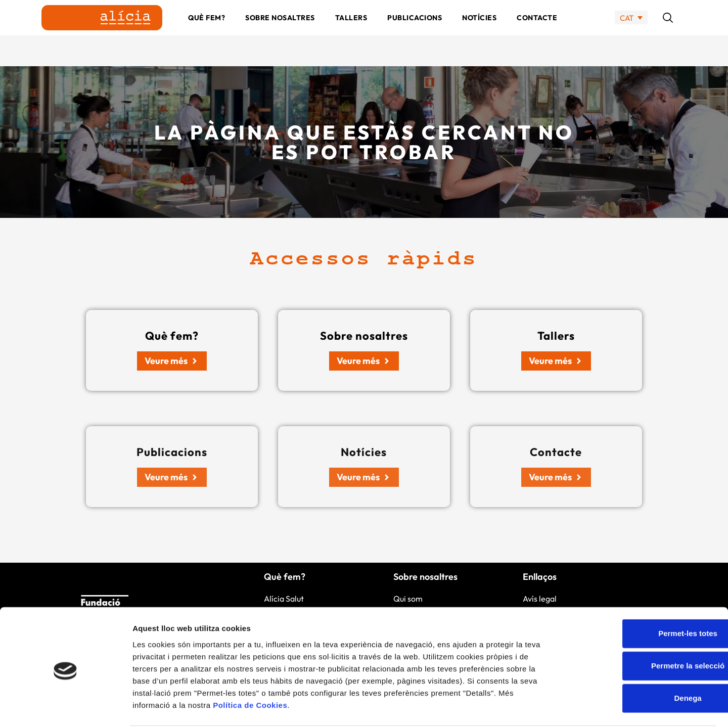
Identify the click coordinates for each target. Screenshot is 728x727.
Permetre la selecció (643, 627)
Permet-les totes (644, 595)
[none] (631, 33)
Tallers (351, 33)
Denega (644, 660)
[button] (668, 33)
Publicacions (415, 33)
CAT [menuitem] (627, 33)
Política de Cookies (250, 666)
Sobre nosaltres (280, 33)
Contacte (537, 33)
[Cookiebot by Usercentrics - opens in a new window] (65, 707)
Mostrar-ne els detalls (582, 707)
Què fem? (207, 33)
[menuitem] (631, 33)
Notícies (479, 33)
